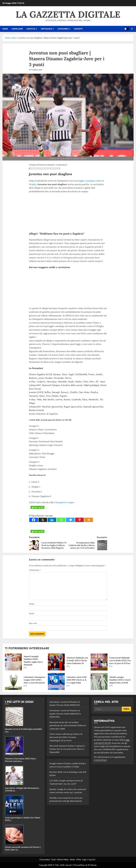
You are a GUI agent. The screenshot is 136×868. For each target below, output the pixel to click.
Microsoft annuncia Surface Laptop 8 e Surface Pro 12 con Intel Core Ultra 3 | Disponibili (67, 749)
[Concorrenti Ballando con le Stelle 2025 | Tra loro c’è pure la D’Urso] (99, 662)
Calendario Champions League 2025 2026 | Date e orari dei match (34, 680)
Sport (15, 38)
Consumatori (45, 859)
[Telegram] (70, 520)
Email (32, 613)
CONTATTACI (100, 760)
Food (53, 859)
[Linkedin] (52, 520)
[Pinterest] (79, 520)
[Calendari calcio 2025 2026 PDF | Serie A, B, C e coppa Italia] (56, 681)
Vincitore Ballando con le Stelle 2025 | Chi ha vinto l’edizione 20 (77, 660)
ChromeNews (79, 865)
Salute (72, 859)
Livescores (63, 29)
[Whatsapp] (61, 520)
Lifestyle (31, 29)
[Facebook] (34, 520)
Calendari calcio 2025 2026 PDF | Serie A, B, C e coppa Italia (77, 680)
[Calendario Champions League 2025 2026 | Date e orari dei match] (13, 681)
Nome (32, 604)
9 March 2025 (37, 70)
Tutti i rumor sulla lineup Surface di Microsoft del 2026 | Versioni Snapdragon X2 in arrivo (66, 737)
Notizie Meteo (63, 859)
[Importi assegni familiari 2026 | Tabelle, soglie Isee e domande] (13, 662)
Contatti (78, 29)
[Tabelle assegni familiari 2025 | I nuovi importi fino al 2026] (99, 681)
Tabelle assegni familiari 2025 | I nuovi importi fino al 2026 (120, 680)
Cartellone (17, 29)
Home (8, 38)
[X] (43, 520)
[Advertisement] (68, 212)
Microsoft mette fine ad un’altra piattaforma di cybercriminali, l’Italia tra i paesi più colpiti (68, 725)
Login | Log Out (89, 859)
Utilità (79, 859)
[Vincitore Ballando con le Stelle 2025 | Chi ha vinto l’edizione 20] (56, 662)
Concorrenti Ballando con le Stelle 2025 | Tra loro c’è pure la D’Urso (120, 660)
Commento (35, 570)
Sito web (33, 623)
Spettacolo (46, 29)
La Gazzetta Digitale (68, 14)
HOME (5, 29)
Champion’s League (64, 502)
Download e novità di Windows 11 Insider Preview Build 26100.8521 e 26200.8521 (65, 714)
